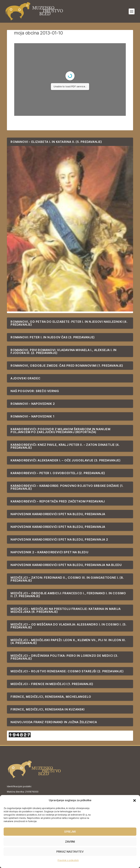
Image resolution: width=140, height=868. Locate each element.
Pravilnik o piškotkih (68, 860)
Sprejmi (70, 832)
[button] (135, 800)
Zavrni (70, 842)
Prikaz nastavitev (70, 852)
